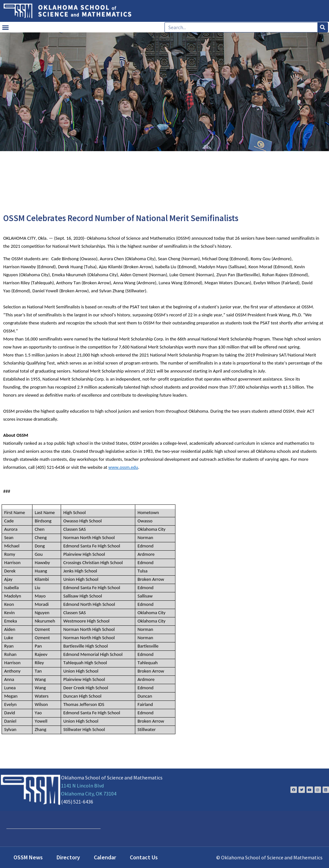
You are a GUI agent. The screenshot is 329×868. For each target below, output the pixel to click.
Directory (68, 857)
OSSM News (28, 857)
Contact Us (144, 857)
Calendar (105, 857)
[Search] (323, 27)
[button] (5, 27)
